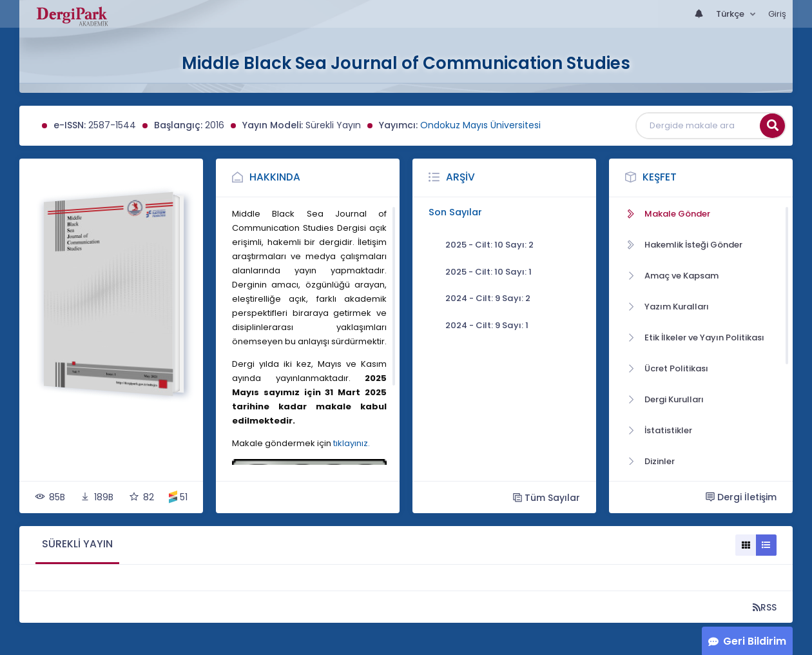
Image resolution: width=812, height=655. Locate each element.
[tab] (77, 545)
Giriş (777, 14)
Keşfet (660, 177)
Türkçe (731, 14)
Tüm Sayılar (546, 497)
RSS (765, 607)
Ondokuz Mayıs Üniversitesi (480, 125)
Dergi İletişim (741, 497)
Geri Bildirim (755, 641)
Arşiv (460, 177)
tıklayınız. (352, 443)
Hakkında (275, 177)
